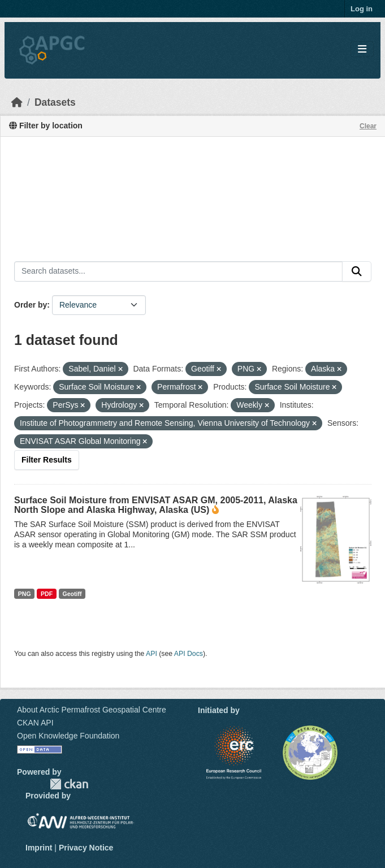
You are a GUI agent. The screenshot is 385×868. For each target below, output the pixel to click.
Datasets (55, 102)
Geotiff (72, 594)
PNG (25, 594)
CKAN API (35, 723)
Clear (368, 126)
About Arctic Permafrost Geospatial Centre (92, 710)
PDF (47, 594)
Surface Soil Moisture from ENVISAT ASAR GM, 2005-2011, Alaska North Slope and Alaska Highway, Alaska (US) (156, 505)
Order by (31, 305)
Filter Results (47, 460)
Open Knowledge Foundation (68, 736)
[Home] (17, 102)
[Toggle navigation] (362, 49)
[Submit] (357, 271)
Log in (362, 9)
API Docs (189, 654)
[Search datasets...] (178, 271)
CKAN (69, 784)
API (152, 654)
